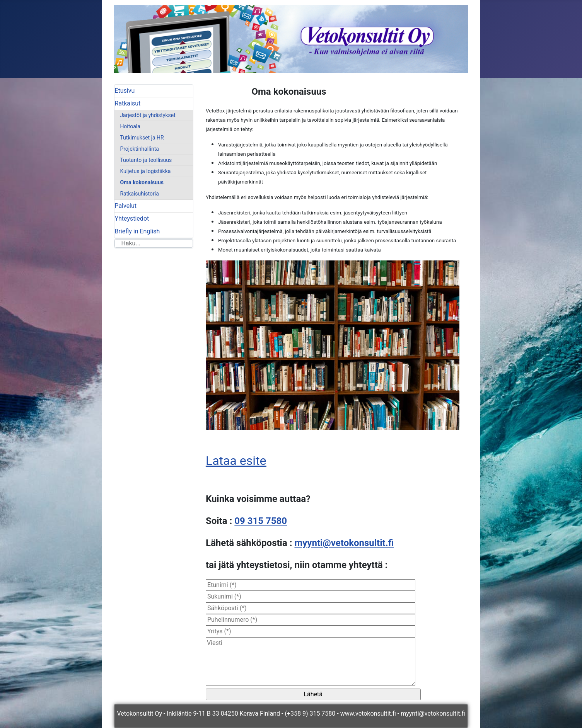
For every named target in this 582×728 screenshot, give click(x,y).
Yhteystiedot (132, 219)
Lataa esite (236, 461)
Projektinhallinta (139, 149)
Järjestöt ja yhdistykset (148, 115)
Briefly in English (137, 231)
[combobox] (154, 243)
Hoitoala (130, 126)
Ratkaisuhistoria (139, 194)
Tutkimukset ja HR (142, 138)
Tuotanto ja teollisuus (146, 160)
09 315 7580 (261, 521)
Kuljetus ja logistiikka (145, 171)
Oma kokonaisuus (142, 182)
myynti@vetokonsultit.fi (344, 543)
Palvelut (125, 206)
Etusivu (125, 91)
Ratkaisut (127, 103)
